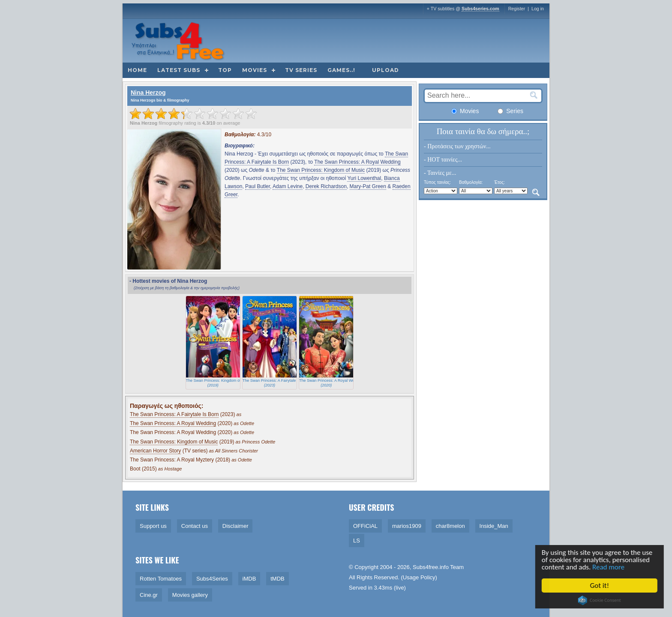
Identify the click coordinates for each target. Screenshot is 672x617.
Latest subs (179, 70)
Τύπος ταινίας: (437, 182)
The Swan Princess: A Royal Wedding (357, 162)
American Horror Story (155, 451)
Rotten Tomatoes (161, 579)
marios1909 (407, 526)
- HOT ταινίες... (443, 160)
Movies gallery (190, 595)
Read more (610, 568)
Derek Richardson (326, 186)
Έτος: (499, 182)
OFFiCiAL (365, 526)
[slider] (193, 114)
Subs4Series (212, 579)
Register (517, 9)
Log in (538, 9)
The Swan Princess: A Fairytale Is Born (174, 414)
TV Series (301, 70)
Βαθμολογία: (471, 182)
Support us (153, 526)
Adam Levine (288, 186)
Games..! (341, 70)
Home (137, 70)
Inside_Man (494, 526)
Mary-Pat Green (368, 186)
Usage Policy (419, 577)
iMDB (249, 579)
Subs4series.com (480, 9)
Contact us (195, 526)
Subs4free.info (431, 567)
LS (357, 541)
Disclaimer (235, 526)
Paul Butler (258, 186)
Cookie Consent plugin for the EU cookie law (601, 600)
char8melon (450, 526)
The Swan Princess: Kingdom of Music (321, 170)
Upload (385, 70)
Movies (255, 70)
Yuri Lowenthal (364, 178)
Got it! (600, 586)
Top (225, 70)
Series (510, 111)
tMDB (277, 579)
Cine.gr (149, 595)
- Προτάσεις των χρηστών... (457, 146)
